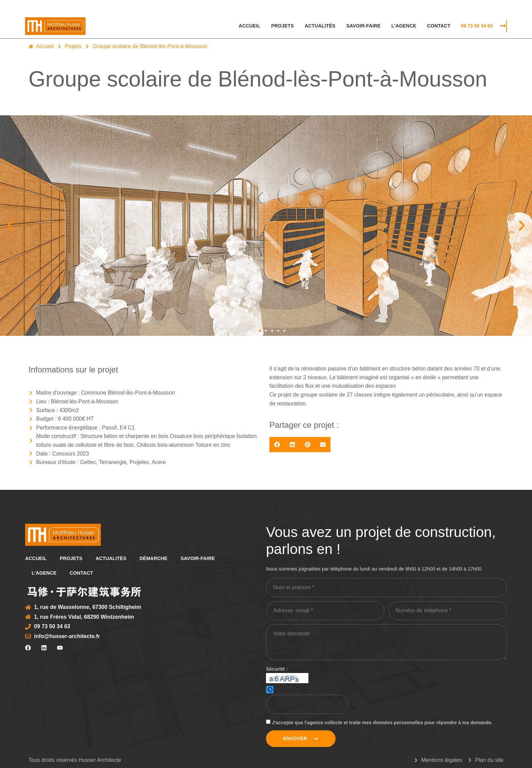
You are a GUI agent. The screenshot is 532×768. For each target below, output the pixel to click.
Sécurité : (277, 669)
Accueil (250, 26)
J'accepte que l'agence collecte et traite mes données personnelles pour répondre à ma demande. (382, 723)
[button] (10, 226)
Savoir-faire (364, 26)
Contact (439, 26)
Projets (282, 26)
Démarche (155, 558)
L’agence (404, 26)
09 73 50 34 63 (477, 26)
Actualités (320, 26)
